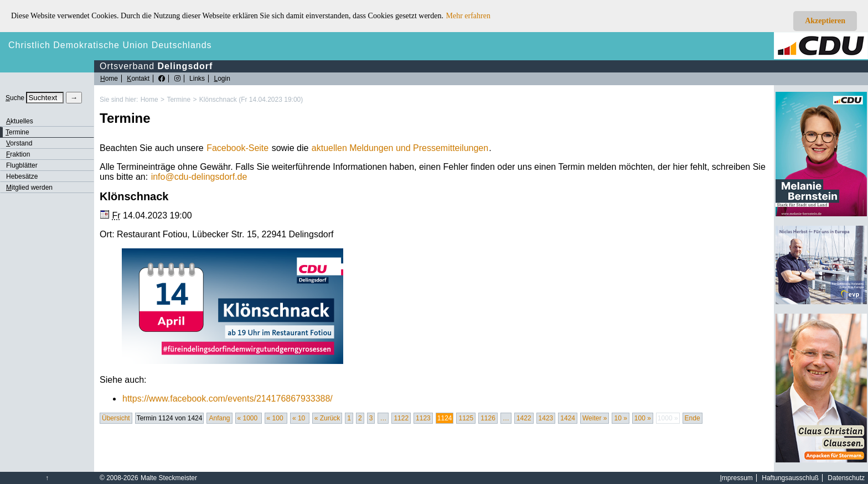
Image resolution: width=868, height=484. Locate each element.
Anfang (219, 418)
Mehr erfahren (468, 16)
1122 (401, 418)
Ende (693, 418)
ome (109, 79)
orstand (19, 143)
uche (15, 98)
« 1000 (249, 418)
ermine (17, 132)
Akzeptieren (825, 21)
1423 (546, 418)
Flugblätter (22, 165)
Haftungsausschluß (790, 478)
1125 (466, 418)
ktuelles (20, 121)
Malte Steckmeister (169, 478)
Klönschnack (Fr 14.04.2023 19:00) (251, 100)
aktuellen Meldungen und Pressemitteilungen (400, 148)
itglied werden (29, 188)
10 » (620, 418)
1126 (488, 418)
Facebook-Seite (237, 148)
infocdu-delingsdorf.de (199, 177)
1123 (423, 418)
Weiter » (595, 418)
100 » (643, 418)
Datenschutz (846, 478)
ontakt (138, 79)
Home (149, 100)
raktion (18, 154)
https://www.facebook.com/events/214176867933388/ (228, 399)
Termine (179, 100)
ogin (222, 79)
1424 (568, 418)
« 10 (300, 418)
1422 (524, 418)
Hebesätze (22, 176)
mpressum (737, 478)
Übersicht (116, 418)
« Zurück (327, 418)
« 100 (276, 418)
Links (197, 79)
